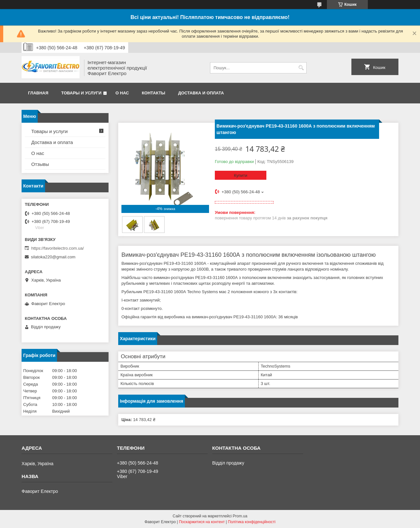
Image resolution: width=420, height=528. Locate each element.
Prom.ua (240, 516)
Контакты (153, 93)
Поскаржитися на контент (202, 522)
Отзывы (40, 164)
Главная (38, 93)
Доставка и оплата (201, 93)
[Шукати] (301, 68)
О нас (122, 93)
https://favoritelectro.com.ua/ (57, 248)
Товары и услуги (81, 93)
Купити (241, 175)
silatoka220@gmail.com (53, 257)
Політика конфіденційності (252, 522)
